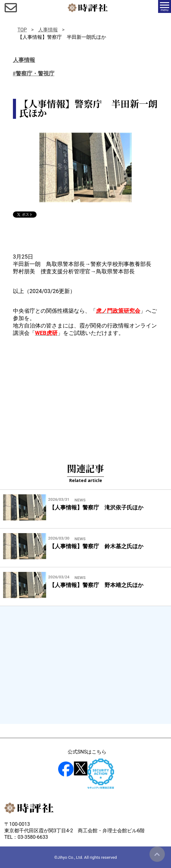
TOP (22, 30)
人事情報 (48, 30)
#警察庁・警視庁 (34, 74)
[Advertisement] (85, 392)
